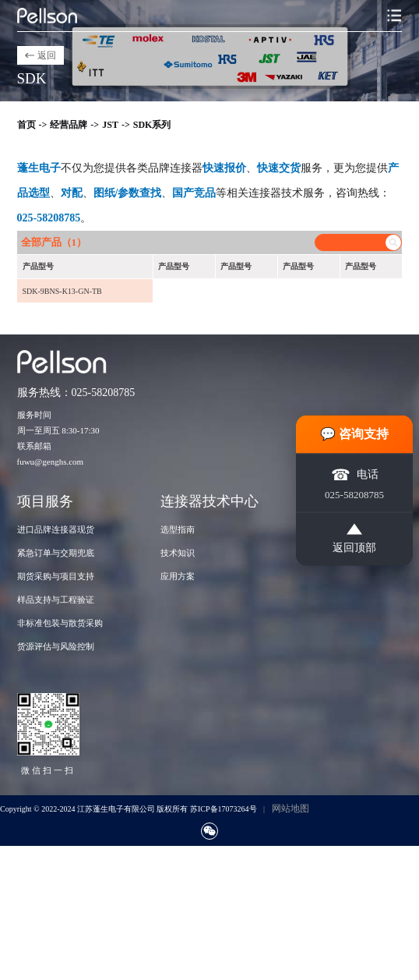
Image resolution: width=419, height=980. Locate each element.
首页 (26, 125)
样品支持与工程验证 (56, 600)
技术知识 (178, 553)
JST (110, 125)
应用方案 (178, 576)
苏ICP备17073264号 (224, 809)
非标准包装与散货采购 (60, 623)
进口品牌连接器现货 (56, 529)
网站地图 (290, 808)
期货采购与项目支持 (56, 576)
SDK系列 (152, 125)
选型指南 (178, 529)
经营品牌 (69, 125)
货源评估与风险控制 (56, 646)
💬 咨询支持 (354, 433)
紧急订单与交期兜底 (56, 553)
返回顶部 (354, 538)
